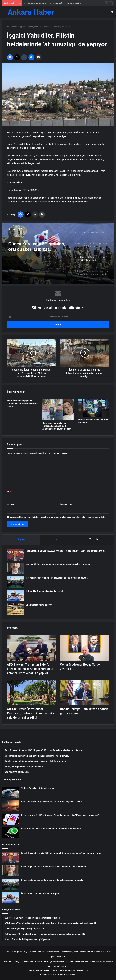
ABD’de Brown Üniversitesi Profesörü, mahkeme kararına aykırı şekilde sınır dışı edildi (31, 713)
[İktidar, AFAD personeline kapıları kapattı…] (15, 595)
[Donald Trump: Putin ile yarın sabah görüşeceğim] (85, 692)
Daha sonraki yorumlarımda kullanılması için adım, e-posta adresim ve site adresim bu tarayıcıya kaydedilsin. (57, 517)
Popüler (21, 539)
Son (57, 539)
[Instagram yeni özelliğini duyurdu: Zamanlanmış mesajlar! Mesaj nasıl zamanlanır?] (11, 819)
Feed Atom (73, 970)
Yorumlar (94, 539)
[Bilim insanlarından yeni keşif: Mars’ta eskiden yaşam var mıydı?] (11, 806)
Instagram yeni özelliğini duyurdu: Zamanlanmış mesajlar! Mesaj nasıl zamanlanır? (60, 815)
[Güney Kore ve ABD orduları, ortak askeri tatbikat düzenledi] (58, 253)
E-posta (11, 504)
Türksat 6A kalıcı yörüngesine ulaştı (38, 788)
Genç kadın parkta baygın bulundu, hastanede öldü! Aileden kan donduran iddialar (57, 426)
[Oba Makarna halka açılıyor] (15, 609)
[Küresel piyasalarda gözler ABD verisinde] (94, 408)
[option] (58, 253)
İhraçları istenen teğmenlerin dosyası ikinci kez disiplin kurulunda (57, 578)
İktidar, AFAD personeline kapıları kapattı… (46, 591)
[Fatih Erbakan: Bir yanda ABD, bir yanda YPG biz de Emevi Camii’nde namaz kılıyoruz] (15, 555)
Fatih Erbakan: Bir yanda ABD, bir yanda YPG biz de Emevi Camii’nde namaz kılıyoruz (66, 551)
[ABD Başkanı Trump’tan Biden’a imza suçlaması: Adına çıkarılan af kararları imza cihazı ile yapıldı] (31, 648)
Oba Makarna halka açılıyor (39, 605)
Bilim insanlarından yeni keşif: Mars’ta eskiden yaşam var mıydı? (52, 802)
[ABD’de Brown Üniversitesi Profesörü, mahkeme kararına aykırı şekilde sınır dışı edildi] (31, 692)
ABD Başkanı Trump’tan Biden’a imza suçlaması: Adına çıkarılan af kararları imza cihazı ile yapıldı (30, 669)
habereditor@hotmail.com (74, 952)
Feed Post (84, 970)
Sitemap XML (34, 970)
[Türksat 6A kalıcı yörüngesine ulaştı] (11, 792)
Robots (54, 970)
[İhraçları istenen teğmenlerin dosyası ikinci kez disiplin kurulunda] (15, 582)
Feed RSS (63, 970)
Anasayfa (12, 27)
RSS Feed (45, 970)
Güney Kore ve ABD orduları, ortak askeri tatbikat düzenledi (37, 247)
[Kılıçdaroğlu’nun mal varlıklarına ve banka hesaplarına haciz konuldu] (15, 568)
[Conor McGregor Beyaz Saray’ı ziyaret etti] (85, 648)
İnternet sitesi (66, 504)
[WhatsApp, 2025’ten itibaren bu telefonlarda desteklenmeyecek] (11, 833)
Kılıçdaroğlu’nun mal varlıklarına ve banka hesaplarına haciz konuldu (58, 564)
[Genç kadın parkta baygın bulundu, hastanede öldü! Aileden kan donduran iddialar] (58, 410)
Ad (9, 492)
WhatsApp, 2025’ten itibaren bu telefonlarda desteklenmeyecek (51, 829)
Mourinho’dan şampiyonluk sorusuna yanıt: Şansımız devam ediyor (52, 3)
